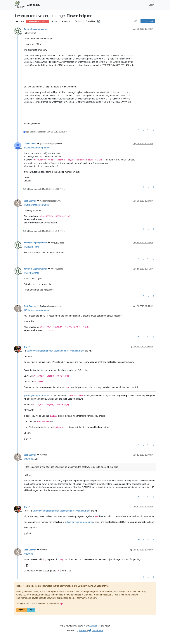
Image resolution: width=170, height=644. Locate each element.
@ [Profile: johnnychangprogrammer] (40, 351)
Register (22, 610)
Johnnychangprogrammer (35, 29)
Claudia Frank (30, 144)
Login (31, 610)
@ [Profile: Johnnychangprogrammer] (37, 148)
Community (34, 5)
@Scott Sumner (56, 269)
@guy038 (42, 455)
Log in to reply (148, 21)
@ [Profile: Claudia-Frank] (31, 247)
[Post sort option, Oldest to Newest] (136, 21)
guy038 (27, 347)
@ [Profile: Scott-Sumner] (31, 273)
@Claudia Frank (56, 243)
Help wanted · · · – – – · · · (37, 21)
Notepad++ (95, 626)
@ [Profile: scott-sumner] (61, 351)
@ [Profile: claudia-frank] (77, 351)
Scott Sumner (30, 201)
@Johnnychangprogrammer (50, 144)
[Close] (153, 586)
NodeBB (83, 630)
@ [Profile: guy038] (28, 459)
